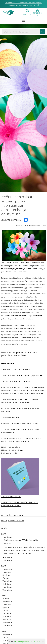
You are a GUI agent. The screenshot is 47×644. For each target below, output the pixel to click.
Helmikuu (7, 556)
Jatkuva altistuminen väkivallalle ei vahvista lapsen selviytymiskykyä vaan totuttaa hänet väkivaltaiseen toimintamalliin (25, 549)
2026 (4, 532)
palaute (4, 519)
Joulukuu (7, 597)
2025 (4, 565)
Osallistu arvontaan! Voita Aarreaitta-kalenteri (21, 540)
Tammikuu (8, 559)
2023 (4, 630)
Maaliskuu (7, 535)
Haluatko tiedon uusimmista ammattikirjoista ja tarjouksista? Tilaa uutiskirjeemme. (24, 4)
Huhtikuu (7, 583)
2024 (4, 594)
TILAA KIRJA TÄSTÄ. (11, 495)
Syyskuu (6, 574)
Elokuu (6, 577)
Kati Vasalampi (31, 224)
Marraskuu (8, 568)
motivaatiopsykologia (16, 519)
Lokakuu (7, 571)
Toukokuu (7, 580)
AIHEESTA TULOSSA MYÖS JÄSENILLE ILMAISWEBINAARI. (20, 503)
